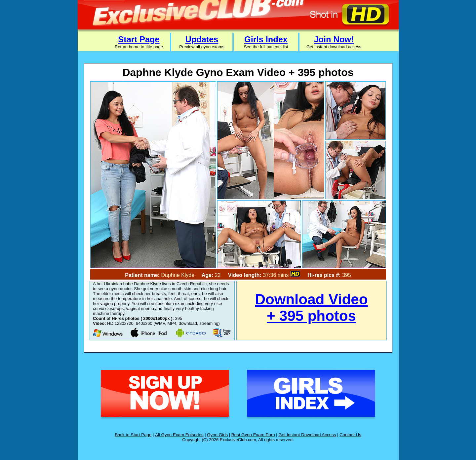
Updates (202, 39)
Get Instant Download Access (307, 435)
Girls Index (266, 39)
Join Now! (334, 39)
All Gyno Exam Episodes (179, 435)
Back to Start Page (133, 435)
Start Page (139, 39)
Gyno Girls (217, 435)
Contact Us (350, 435)
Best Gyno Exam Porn (253, 435)
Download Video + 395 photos (311, 307)
